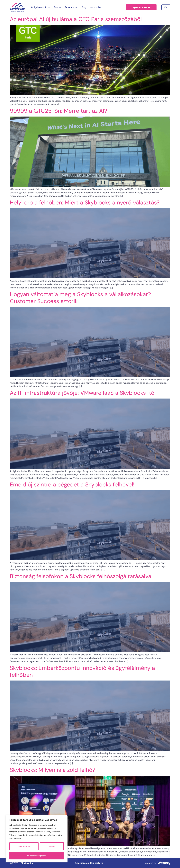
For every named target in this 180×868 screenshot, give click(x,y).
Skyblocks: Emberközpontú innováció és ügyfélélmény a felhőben (82, 671)
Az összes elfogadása (37, 856)
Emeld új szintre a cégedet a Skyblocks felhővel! (72, 484)
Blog (84, 7)
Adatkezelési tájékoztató (89, 863)
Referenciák (71, 7)
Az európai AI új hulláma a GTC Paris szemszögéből (76, 19)
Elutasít (52, 846)
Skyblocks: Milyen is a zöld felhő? (53, 770)
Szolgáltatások (40, 7)
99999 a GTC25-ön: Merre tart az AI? (58, 111)
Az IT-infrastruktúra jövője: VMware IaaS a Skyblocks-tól (83, 393)
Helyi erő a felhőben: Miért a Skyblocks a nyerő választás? (85, 202)
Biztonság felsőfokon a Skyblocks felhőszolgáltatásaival (81, 576)
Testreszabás (24, 846)
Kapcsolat (95, 7)
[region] (37, 839)
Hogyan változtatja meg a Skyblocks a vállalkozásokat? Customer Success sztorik (80, 298)
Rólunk (58, 7)
